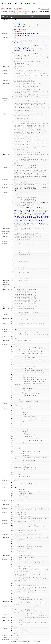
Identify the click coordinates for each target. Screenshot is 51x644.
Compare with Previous (43, 12)
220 (12, 523)
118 (12, 326)
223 (12, 529)
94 (12, 275)
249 (12, 588)
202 (12, 486)
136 (12, 359)
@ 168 (19, 9)
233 (12, 549)
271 (12, 636)
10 (12, 37)
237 (12, 557)
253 (12, 597)
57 (12, 179)
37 (3, 65)
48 (12, 148)
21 (12, 65)
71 (12, 228)
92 (12, 271)
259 (12, 611)
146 (12, 378)
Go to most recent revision (22, 12)
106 (12, 302)
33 (12, 94)
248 (12, 586)
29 (12, 83)
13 (12, 44)
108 (12, 307)
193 (12, 469)
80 (12, 249)
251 (12, 594)
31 (12, 90)
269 (12, 632)
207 (12, 495)
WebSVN (17, 641)
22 (12, 67)
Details (33, 12)
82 (12, 252)
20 (12, 62)
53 (12, 161)
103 (12, 293)
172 (12, 428)
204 (12, 490)
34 (12, 96)
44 (12, 137)
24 (12, 71)
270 (12, 634)
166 (12, 416)
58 (12, 181)
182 (12, 446)
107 (12, 305)
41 (12, 120)
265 (12, 625)
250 (12, 591)
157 (12, 400)
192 (12, 466)
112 (3, 71)
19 (12, 60)
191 (12, 464)
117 (12, 324)
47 (12, 146)
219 (12, 520)
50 (12, 153)
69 (12, 208)
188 (12, 457)
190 (12, 462)
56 (12, 168)
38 (12, 112)
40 (12, 117)
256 (12, 603)
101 (12, 288)
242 (12, 567)
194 (12, 471)
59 (12, 184)
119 (12, 327)
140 (12, 367)
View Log (28, 13)
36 (12, 100)
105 (3, 98)
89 (12, 266)
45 (12, 140)
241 (12, 565)
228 (12, 539)
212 (12, 505)
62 (12, 192)
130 (12, 348)
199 (12, 480)
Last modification (19, 13)
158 (12, 401)
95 (12, 277)
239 (12, 561)
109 (12, 309)
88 (12, 264)
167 (12, 418)
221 (12, 525)
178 (12, 439)
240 (12, 563)
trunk (7, 9)
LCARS (33, 3)
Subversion (27, 641)
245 (12, 578)
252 (12, 596)
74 (12, 236)
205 (12, 491)
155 (12, 396)
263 (12, 621)
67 (12, 203)
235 (12, 554)
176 (12, 435)
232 (12, 547)
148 (12, 382)
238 (12, 559)
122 (12, 333)
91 (12, 269)
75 (12, 239)
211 (12, 503)
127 (12, 342)
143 (12, 372)
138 (12, 363)
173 (12, 429)
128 (12, 344)
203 (12, 488)
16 (12, 52)
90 (12, 267)
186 (12, 454)
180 (12, 442)
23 (12, 69)
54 (12, 164)
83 (12, 254)
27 (12, 79)
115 (12, 320)
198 (12, 478)
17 (12, 54)
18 (12, 57)
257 (12, 606)
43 (12, 124)
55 (12, 166)
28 (12, 80)
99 (12, 284)
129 (12, 346)
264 (12, 623)
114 (12, 318)
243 (12, 569)
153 (12, 392)
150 (12, 386)
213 (12, 506)
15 (12, 49)
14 (12, 46)
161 (12, 407)
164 (12, 413)
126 (12, 341)
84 (12, 256)
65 (12, 198)
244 (12, 573)
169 (12, 422)
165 (12, 415)
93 (12, 273)
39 (12, 114)
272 (12, 638)
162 (12, 409)
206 (12, 493)
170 (12, 424)
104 (3, 34)
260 (12, 614)
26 (12, 75)
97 (12, 281)
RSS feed (36, 13)
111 (12, 313)
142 (12, 370)
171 (12, 426)
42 (12, 122)
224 (12, 531)
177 (12, 437)
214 (12, 508)
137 (12, 361)
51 (12, 155)
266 (12, 626)
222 (12, 527)
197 (12, 477)
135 (12, 357)
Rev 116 (11, 12)
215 (12, 513)
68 (12, 206)
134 (12, 355)
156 (12, 398)
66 (12, 201)
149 (12, 383)
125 (12, 339)
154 (12, 394)
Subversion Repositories (15, 3)
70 (12, 227)
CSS (40, 641)
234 (12, 552)
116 (12, 322)
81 (12, 251)
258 (12, 608)
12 (12, 41)
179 (12, 441)
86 (12, 260)
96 (12, 279)
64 (12, 196)
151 (12, 388)
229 (12, 541)
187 (12, 456)
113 (12, 316)
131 (12, 350)
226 (12, 534)
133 (12, 354)
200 (12, 482)
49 (12, 151)
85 (12, 258)
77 (12, 243)
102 (12, 290)
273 (12, 640)
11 (12, 39)
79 (12, 247)
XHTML (36, 641)
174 (12, 431)
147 (12, 380)
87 (12, 262)
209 (12, 499)
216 (12, 515)
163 (12, 411)
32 (12, 91)
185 (12, 452)
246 (12, 582)
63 (12, 194)
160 (12, 405)
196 (12, 475)
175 (12, 433)
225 (12, 533)
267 (12, 628)
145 (12, 376)
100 (12, 286)
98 (3, 19)
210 (12, 501)
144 (12, 374)
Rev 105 (5, 12)
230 (12, 543)
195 (12, 473)
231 (12, 545)
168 (12, 420)
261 (12, 616)
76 (12, 241)
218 (12, 518)
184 (12, 450)
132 (12, 352)
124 (12, 337)
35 (12, 98)
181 (12, 444)
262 (12, 618)
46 (12, 143)
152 (12, 390)
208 (12, 497)
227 (12, 538)
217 (12, 516)
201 (12, 484)
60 (12, 187)
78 (12, 245)
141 (12, 368)
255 (12, 601)
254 (12, 599)
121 (12, 331)
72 (12, 232)
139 (12, 365)
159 (12, 403)
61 (12, 190)
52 (12, 158)
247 (12, 584)
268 (12, 630)
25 (12, 74)
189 (12, 460)
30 (12, 87)
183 (12, 448)
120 (12, 329)
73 (12, 233)
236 (12, 555)
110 (12, 311)
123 (12, 335)
